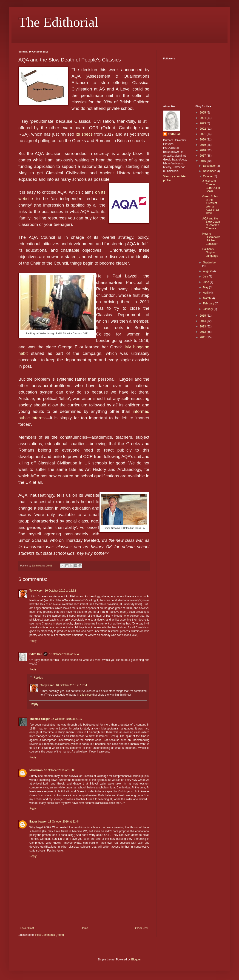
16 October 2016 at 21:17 (67, 719)
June (206, 282)
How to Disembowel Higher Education (211, 239)
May (206, 287)
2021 (203, 134)
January (208, 309)
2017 (203, 156)
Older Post (142, 928)
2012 (203, 332)
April (206, 293)
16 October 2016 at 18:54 (71, 685)
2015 (203, 316)
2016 (203, 161)
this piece (86, 695)
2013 (203, 327)
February (209, 303)
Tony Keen (36, 591)
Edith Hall (36, 654)
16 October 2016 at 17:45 (65, 654)
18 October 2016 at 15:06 (60, 770)
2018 (203, 150)
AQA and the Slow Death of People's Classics (211, 223)
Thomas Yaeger (40, 719)
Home (85, 928)
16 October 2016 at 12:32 (60, 591)
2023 (203, 123)
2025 (203, 113)
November (210, 171)
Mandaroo (36, 770)
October (208, 176)
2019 (203, 145)
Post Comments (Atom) (50, 935)
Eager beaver (38, 822)
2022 (203, 129)
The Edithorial (58, 22)
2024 (203, 118)
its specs (84, 134)
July (206, 277)
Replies (38, 678)
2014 (203, 321)
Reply (33, 641)
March (207, 298)
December (210, 166)
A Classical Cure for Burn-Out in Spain (211, 186)
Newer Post (27, 928)
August (208, 271)
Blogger (136, 960)
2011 (203, 337)
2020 (203, 140)
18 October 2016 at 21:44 (64, 822)
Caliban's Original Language (210, 252)
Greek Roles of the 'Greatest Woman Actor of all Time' (211, 205)
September (210, 262)
